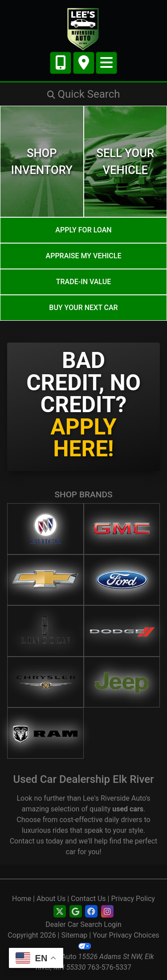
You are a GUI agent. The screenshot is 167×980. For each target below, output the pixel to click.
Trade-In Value (83, 282)
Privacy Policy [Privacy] (133, 899)
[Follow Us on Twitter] (60, 912)
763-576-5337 (109, 967)
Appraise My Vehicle (84, 256)
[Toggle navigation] (106, 63)
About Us (51, 899)
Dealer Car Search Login (83, 924)
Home (22, 899)
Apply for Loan (83, 230)
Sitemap (75, 935)
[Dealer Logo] (83, 29)
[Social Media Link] (91, 912)
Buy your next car (83, 308)
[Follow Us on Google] (76, 912)
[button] (83, 94)
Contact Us (88, 899)
